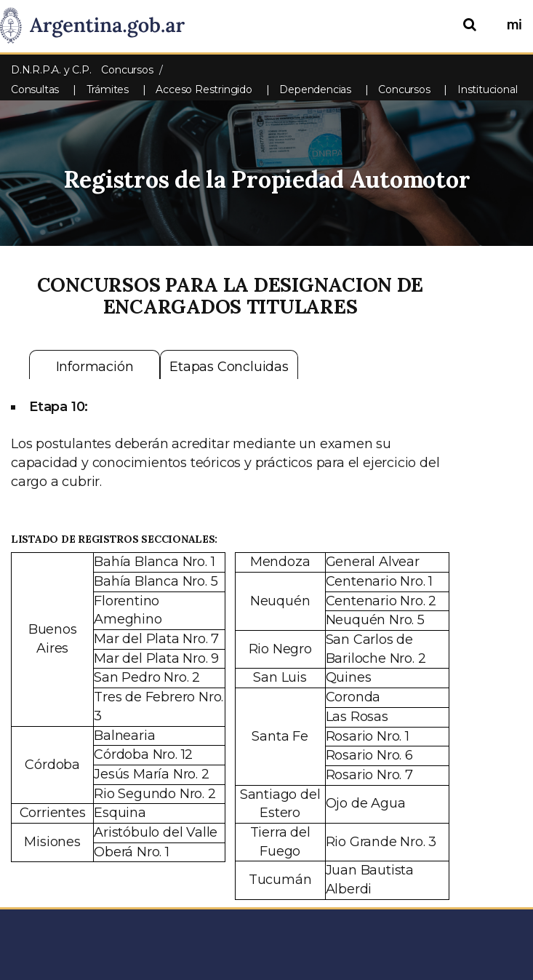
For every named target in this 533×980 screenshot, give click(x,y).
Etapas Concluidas (229, 367)
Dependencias (315, 89)
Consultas (35, 89)
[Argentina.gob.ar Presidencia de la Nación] (98, 26)
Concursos (404, 89)
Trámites (108, 89)
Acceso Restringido (204, 89)
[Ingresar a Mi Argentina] (514, 25)
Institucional (487, 89)
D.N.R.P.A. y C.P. (52, 70)
